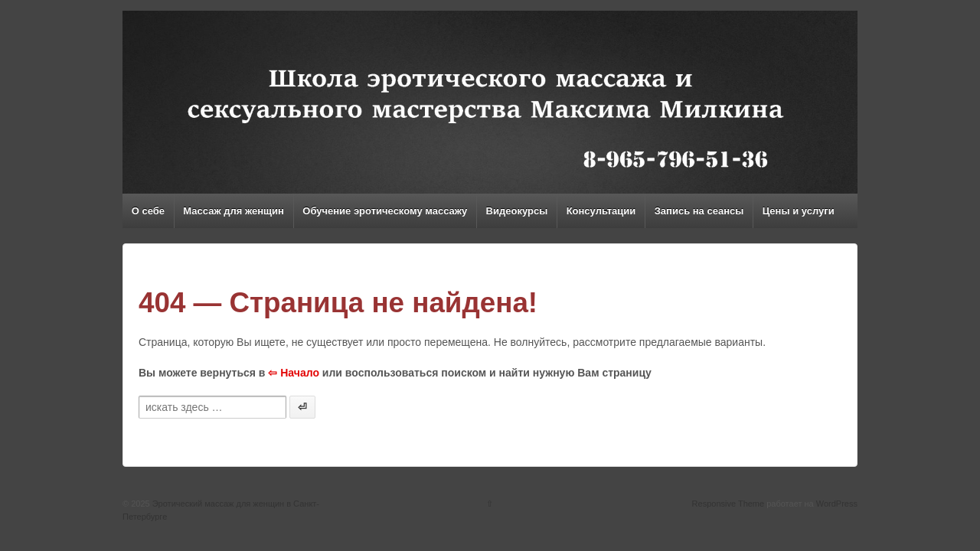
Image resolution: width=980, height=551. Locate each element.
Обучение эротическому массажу (385, 211)
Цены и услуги (799, 211)
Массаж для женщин (234, 211)
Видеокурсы (517, 211)
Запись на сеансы (699, 211)
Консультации (601, 211)
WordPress (837, 504)
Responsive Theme (728, 504)
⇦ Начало (294, 373)
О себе (148, 211)
